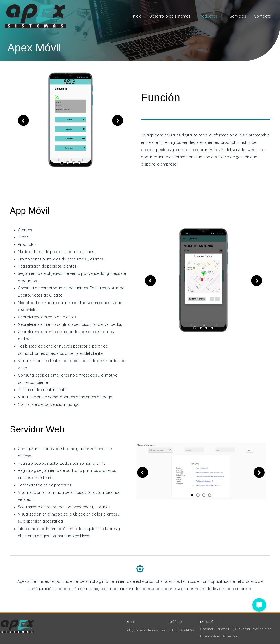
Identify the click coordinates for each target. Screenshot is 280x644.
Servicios (238, 16)
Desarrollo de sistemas (170, 16)
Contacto (263, 16)
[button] (259, 605)
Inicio (137, 16)
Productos (208, 16)
